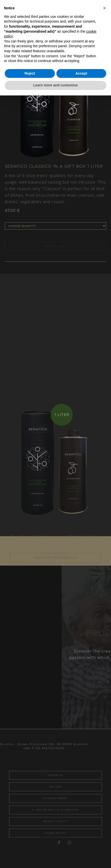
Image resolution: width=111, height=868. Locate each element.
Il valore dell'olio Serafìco (55, 825)
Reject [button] (30, 73)
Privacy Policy (55, 836)
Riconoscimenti (55, 813)
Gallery (56, 802)
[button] (104, 8)
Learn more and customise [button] (55, 85)
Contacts (55, 790)
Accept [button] (81, 73)
